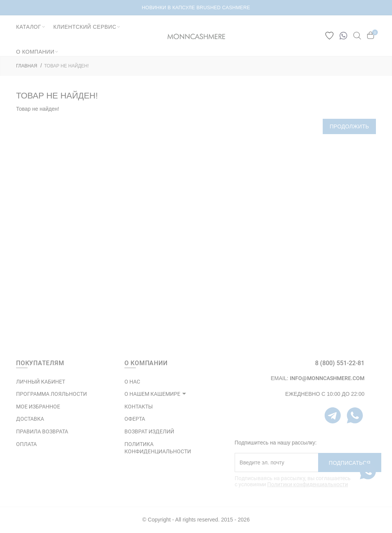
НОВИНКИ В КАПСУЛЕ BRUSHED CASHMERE (196, 8)
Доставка (30, 419)
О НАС (132, 382)
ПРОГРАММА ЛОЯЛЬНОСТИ (51, 394)
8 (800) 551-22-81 (340, 363)
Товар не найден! (66, 66)
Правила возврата (42, 431)
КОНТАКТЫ (139, 407)
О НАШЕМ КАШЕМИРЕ (152, 394)
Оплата (26, 444)
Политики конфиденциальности (308, 484)
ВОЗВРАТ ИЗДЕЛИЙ (149, 431)
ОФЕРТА (135, 419)
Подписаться (350, 463)
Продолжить (349, 126)
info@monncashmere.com (327, 378)
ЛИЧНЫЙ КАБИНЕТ (41, 382)
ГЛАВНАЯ (27, 66)
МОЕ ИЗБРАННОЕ (38, 407)
